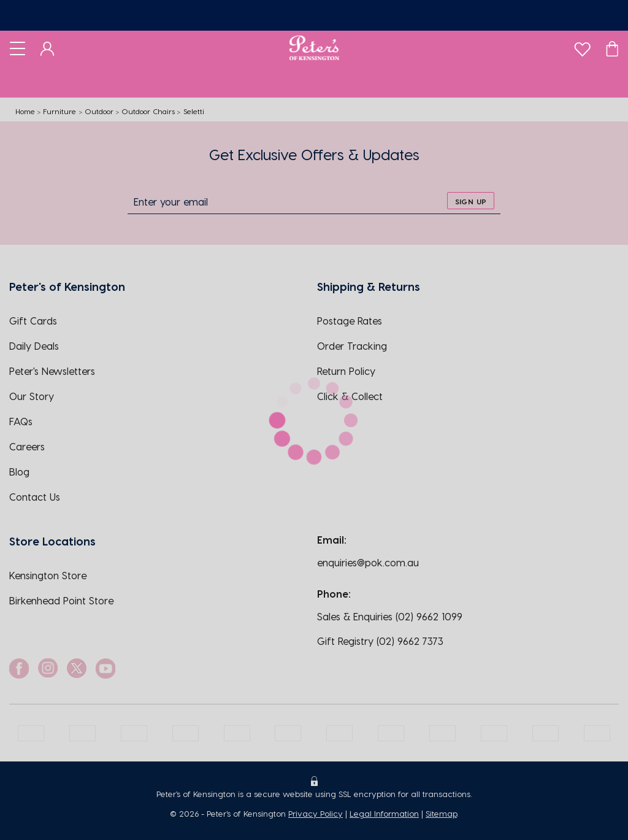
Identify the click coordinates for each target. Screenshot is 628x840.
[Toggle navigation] (17, 48)
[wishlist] (582, 46)
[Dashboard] (48, 48)
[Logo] (314, 48)
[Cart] (612, 48)
